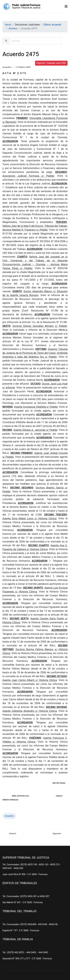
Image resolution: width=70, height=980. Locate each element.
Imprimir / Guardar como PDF (51, 63)
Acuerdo (9, 816)
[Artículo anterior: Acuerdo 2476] (13, 834)
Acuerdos (7, 67)
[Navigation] (66, 6)
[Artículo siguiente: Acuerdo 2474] (57, 834)
